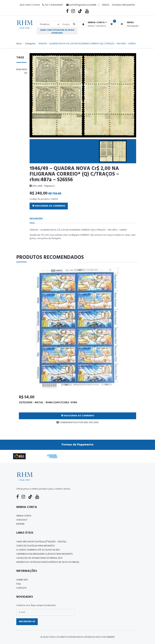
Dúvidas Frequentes (124, 5)
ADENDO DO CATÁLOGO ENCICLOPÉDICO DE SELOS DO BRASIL (48, 562)
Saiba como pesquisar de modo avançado (57, 32)
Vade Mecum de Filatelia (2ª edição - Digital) (41, 542)
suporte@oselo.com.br (81, 5)
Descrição (36, 219)
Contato (21, 588)
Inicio (19, 44)
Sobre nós (22, 580)
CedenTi (110, 637)
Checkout (22, 520)
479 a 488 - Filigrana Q (42, 186)
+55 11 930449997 (53, 5)
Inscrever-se (27, 622)
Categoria (30, 44)
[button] (93, 23)
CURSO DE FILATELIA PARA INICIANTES (36, 546)
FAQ (19, 584)
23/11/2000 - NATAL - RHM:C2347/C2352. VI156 (48, 403)
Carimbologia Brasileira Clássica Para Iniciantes (45, 554)
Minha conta (24, 516)
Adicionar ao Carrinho (49, 206)
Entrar (91, 26)
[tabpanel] (77, 347)
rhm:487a (22, 71)
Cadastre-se (101, 26)
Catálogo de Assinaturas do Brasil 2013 (39, 558)
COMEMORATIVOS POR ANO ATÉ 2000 (78, 423)
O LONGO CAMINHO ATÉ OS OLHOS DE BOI (38, 550)
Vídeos (106, 5)
